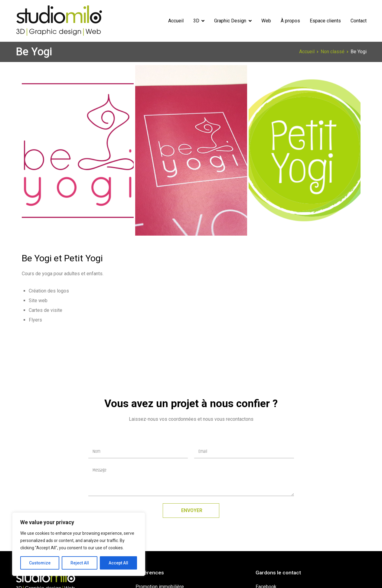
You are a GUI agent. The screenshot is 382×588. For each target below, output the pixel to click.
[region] (79, 544)
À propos (290, 21)
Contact (359, 21)
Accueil (176, 21)
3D (196, 21)
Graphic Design (230, 21)
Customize (40, 563)
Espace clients (325, 21)
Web (266, 21)
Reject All (80, 563)
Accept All (118, 563)
